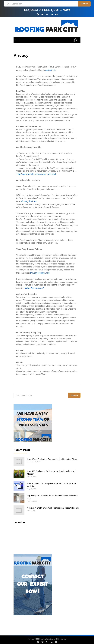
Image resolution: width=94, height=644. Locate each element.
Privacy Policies (28, 200)
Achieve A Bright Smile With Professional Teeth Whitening (52, 506)
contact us (50, 70)
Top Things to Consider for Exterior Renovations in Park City (53, 493)
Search (85, 4)
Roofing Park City (46, 637)
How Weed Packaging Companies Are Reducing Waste (51, 457)
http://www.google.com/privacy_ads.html (34, 173)
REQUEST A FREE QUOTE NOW (47, 10)
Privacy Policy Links (39, 272)
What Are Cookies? (33, 286)
